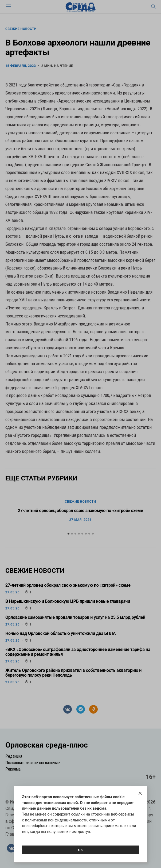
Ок (80, 850)
